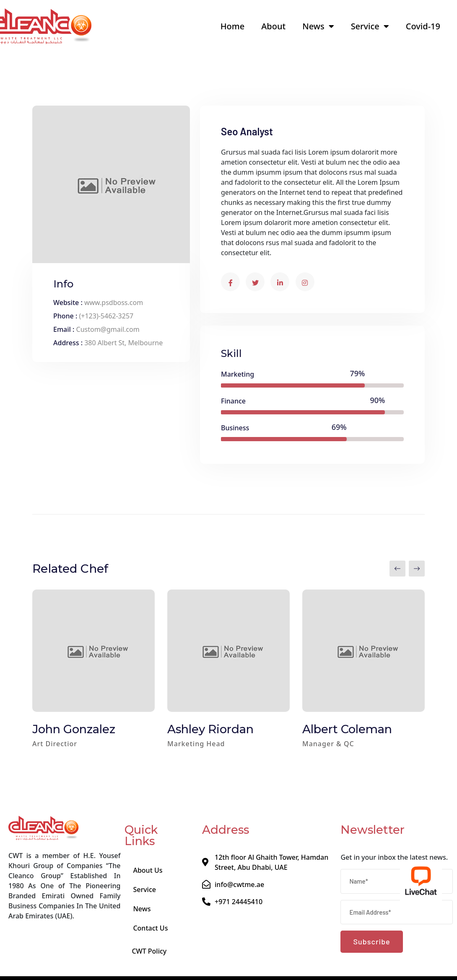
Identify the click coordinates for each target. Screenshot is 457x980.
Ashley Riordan (210, 729)
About (273, 26)
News (318, 26)
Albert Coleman (347, 729)
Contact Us (150, 928)
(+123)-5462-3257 (106, 316)
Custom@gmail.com (108, 329)
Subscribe (371, 941)
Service (370, 26)
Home (233, 26)
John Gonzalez (74, 729)
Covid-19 (423, 26)
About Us (148, 870)
